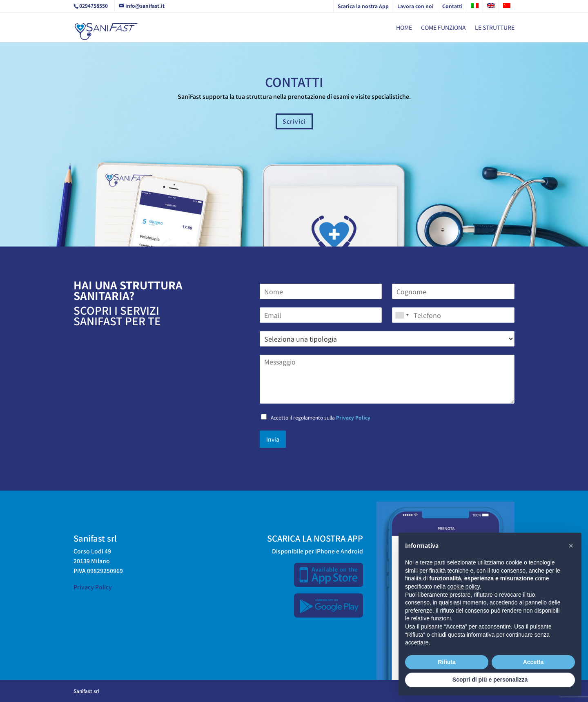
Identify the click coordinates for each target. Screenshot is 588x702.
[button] (571, 546)
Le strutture (495, 28)
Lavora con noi (415, 6)
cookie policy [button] (464, 586)
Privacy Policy (353, 417)
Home (404, 28)
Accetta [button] (533, 662)
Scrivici (294, 121)
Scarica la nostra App (363, 6)
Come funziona (443, 28)
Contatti (452, 6)
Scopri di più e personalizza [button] (490, 680)
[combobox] (402, 315)
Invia (273, 439)
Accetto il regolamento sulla (321, 417)
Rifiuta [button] (447, 662)
